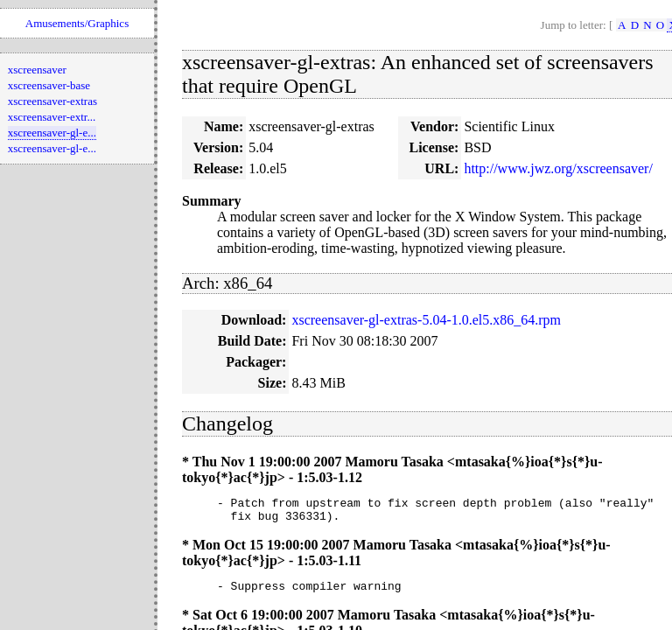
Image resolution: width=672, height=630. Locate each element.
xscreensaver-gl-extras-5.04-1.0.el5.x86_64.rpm (426, 320)
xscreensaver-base (49, 85)
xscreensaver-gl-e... (52, 133)
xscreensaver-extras (52, 101)
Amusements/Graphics (77, 23)
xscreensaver (37, 70)
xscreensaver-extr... (52, 117)
